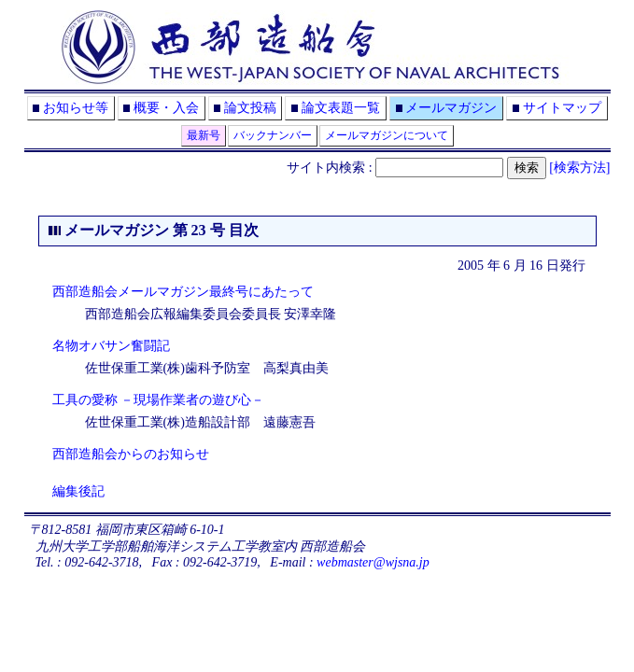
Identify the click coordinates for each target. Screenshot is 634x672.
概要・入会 (166, 108)
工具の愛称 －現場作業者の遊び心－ (159, 400)
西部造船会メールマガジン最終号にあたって (183, 292)
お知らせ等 (76, 108)
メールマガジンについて (387, 135)
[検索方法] (579, 168)
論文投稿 (250, 108)
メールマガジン (451, 108)
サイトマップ (562, 108)
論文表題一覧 (341, 108)
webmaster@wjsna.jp (373, 562)
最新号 (204, 135)
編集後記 (78, 491)
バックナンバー (273, 135)
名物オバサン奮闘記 (111, 346)
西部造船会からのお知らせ (131, 454)
